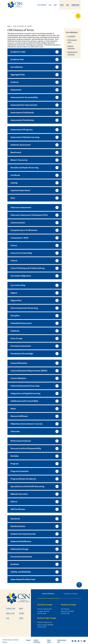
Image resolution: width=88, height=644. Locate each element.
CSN (9, 25)
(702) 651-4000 (42, 626)
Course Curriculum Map (21, 252)
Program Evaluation (20, 470)
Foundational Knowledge (22, 352)
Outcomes (15, 430)
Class (13, 197)
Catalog (14, 182)
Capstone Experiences (20, 189)
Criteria (14, 259)
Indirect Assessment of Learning (25, 385)
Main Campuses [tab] (48, 593)
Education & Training (20, 15)
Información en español (68, 15)
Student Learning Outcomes (23, 533)
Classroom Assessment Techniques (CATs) (29, 214)
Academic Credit (18, 51)
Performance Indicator (21, 440)
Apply (62, 5)
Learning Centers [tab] (71, 593)
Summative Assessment (21, 555)
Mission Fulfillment (19, 415)
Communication (18, 221)
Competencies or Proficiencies (24, 229)
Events (22, 612)
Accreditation (17, 66)
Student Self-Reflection (21, 540)
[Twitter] (79, 640)
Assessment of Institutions (22, 119)
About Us (11, 15)
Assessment (16, 89)
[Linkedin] (73, 640)
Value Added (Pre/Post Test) (23, 578)
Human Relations (18, 377)
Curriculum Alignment (21, 275)
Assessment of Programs (22, 128)
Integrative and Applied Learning (25, 392)
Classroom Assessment (21, 206)
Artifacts (15, 81)
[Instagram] (81, 640)
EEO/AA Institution (37, 640)
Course (14, 244)
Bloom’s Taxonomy (19, 159)
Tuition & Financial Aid (45, 15)
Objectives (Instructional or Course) (27, 423)
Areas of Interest (42, 5)
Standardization (18, 525)
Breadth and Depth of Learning (25, 166)
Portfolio (15, 455)
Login (55, 5)
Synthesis (15, 563)
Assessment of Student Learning (25, 136)
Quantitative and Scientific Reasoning (27, 485)
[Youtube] (84, 640)
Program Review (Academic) (23, 478)
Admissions (34, 15)
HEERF (21, 617)
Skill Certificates (18, 508)
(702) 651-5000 (42, 612)
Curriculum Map (18, 284)
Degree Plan (16, 299)
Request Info (75, 5)
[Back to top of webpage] (79, 588)
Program (15, 462)
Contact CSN (11, 607)
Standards (15, 517)
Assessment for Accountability (24, 96)
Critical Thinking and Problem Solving (28, 267)
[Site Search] (78, 15)
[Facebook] (75, 640)
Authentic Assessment (21, 144)
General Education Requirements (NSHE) (29, 369)
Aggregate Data (18, 73)
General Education (19, 362)
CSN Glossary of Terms (23, 25)
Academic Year (17, 58)
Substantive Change (19, 548)
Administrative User (62, 640)
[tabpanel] (60, 616)
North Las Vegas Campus (47, 617)
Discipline (15, 314)
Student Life (58, 15)
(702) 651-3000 (65, 612)
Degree (14, 292)
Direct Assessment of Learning (24, 307)
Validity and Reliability (21, 571)
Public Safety (49, 640)
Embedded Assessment (21, 322)
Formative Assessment (21, 345)
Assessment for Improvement (24, 104)
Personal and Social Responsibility (26, 447)
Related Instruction (19, 493)
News (21, 607)
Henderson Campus (69, 603)
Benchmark (16, 151)
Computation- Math (20, 237)
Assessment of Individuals (22, 111)
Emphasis (15, 330)
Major (13, 407)
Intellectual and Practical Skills (24, 400)
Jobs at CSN (10, 612)
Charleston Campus (45, 603)
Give (50, 5)
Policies (28, 639)
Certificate (15, 174)
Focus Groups (17, 337)
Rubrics (14, 500)
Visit (68, 5)
